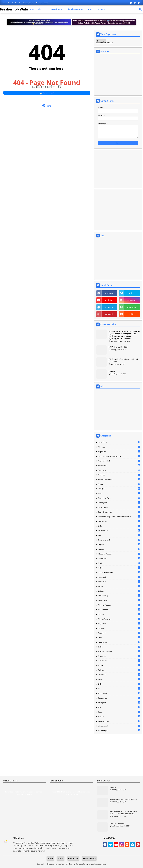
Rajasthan (119, 675)
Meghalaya (119, 624)
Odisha (119, 647)
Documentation (42, 3)
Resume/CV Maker (117, 823)
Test (119, 707)
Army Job (119, 475)
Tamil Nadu (119, 693)
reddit (131, 314)
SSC (119, 689)
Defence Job (119, 521)
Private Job (119, 656)
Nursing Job (119, 642)
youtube (109, 300)
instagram (131, 300)
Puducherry (119, 661)
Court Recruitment (119, 512)
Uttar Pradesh (119, 721)
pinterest (109, 314)
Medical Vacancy (119, 619)
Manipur (119, 614)
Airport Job (119, 452)
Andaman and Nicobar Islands (119, 456)
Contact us (17, 3)
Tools (90, 9)
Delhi (119, 526)
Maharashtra (119, 610)
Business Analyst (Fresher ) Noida (123, 799)
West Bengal (119, 730)
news (119, 637)
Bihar (119, 493)
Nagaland (119, 633)
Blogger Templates (56, 864)
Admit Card (119, 442)
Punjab (119, 665)
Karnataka (119, 582)
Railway (119, 670)
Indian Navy (119, 558)
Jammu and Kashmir (119, 572)
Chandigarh (119, 503)
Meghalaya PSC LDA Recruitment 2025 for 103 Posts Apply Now (123, 812)
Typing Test (102, 9)
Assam (119, 484)
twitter (131, 293)
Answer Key (119, 465)
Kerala (119, 586)
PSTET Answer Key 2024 (118, 347)
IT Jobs (119, 563)
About (61, 858)
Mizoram (119, 628)
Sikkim (119, 684)
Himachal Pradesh (119, 554)
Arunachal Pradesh (119, 479)
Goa (119, 535)
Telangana (119, 703)
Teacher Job (119, 698)
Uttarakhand (119, 726)
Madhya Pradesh (119, 605)
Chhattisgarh (119, 507)
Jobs (40, 9)
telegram (109, 307)
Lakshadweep (119, 596)
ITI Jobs (119, 568)
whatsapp (131, 307)
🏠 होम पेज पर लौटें (47, 93)
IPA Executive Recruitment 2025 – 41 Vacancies (123, 360)
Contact (112, 371)
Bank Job (119, 489)
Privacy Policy (29, 3)
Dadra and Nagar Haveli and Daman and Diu (119, 517)
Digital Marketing (75, 9)
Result (119, 679)
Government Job (119, 540)
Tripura (119, 716)
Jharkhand (119, 577)
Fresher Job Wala (14, 9)
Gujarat (119, 544)
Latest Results (119, 600)
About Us (6, 3)
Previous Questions (119, 651)
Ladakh (119, 591)
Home (32, 9)
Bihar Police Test (119, 498)
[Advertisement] (118, 75)
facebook (109, 293)
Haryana (119, 549)
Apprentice (119, 470)
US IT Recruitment (54, 9)
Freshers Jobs (119, 531)
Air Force (119, 447)
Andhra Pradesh (119, 461)
